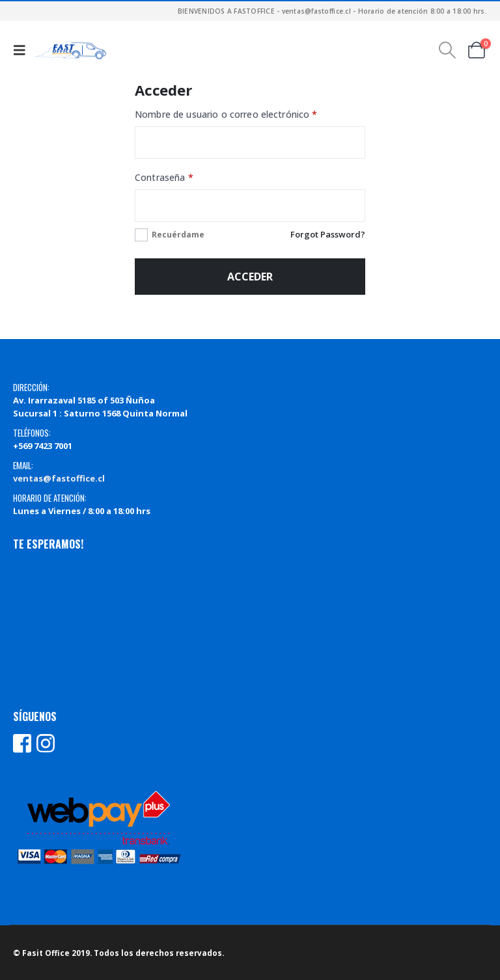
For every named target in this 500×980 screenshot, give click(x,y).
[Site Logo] (70, 50)
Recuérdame (178, 235)
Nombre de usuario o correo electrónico (250, 113)
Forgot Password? (328, 234)
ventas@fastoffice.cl (59, 478)
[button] (22, 50)
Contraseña (188, 176)
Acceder (250, 277)
